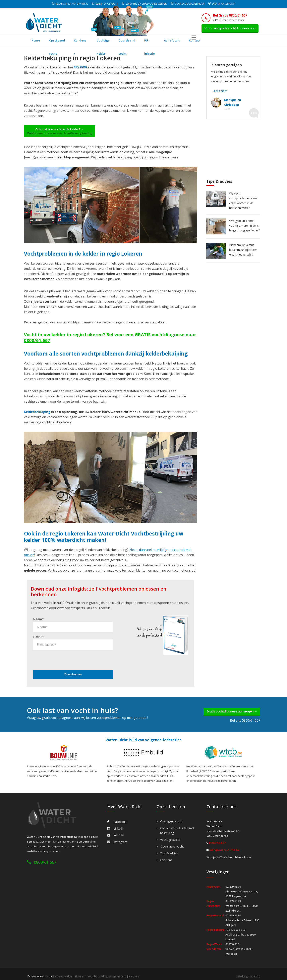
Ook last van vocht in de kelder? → (63, 134)
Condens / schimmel (98, 43)
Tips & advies (169, 849)
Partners (136, 972)
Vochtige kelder (133, 43)
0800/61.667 (37, 345)
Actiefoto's (221, 43)
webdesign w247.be (247, 972)
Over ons (166, 856)
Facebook (117, 818)
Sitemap (80, 972)
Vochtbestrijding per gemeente (108, 972)
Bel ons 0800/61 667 (245, 716)
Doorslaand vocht (166, 43)
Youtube (116, 831)
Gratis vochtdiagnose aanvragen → (229, 706)
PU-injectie (196, 43)
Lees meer (221, 93)
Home (36, 43)
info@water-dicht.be (224, 846)
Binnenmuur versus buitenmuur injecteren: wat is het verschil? (244, 252)
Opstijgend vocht (62, 43)
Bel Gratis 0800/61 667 (225, 15)
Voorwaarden (63, 972)
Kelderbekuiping (37, 416)
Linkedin (116, 824)
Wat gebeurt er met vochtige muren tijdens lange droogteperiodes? (244, 228)
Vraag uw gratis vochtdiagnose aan (228, 29)
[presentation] (63, 654)
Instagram (117, 838)
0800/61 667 (45, 858)
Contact (244, 43)
